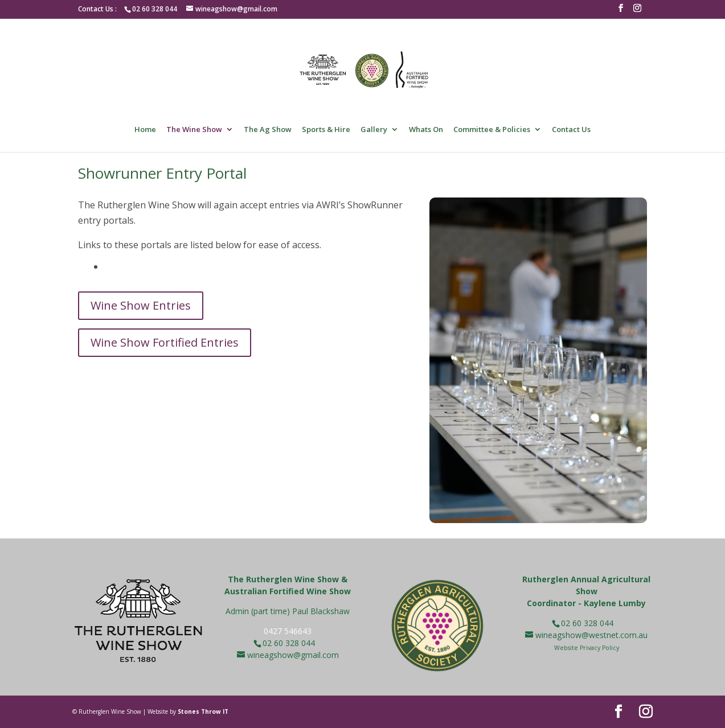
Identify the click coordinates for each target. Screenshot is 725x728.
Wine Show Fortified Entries (165, 342)
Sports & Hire (326, 130)
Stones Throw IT (203, 711)
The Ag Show (268, 130)
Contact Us (571, 130)
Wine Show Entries (141, 305)
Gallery (374, 130)
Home (145, 130)
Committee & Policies (492, 130)
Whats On (426, 130)
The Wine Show (194, 130)
